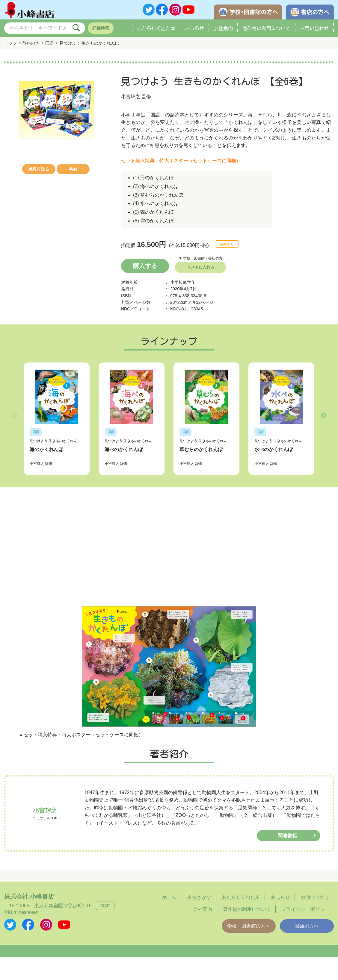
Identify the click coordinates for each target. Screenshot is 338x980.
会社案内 (223, 31)
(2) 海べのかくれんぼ (156, 189)
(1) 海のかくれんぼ (153, 180)
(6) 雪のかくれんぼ (153, 223)
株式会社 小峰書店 (29, 896)
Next (323, 417)
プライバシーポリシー (305, 909)
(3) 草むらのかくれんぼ (158, 198)
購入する (145, 268)
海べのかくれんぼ (124, 449)
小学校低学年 (183, 285)
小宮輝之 (131, 99)
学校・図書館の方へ (249, 926)
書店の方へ (307, 926)
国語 (49, 46)
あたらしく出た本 (156, 31)
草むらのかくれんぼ (201, 449)
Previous (15, 417)
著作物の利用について (266, 31)
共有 (73, 172)
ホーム (169, 897)
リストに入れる (201, 270)
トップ (10, 46)
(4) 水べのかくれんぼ (156, 206)
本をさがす (199, 897)
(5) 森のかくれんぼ (153, 215)
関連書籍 (287, 835)
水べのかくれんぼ (274, 449)
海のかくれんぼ (46, 449)
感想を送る (39, 172)
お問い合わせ (314, 31)
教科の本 (31, 46)
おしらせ (194, 31)
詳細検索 (101, 31)
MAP (105, 905)
